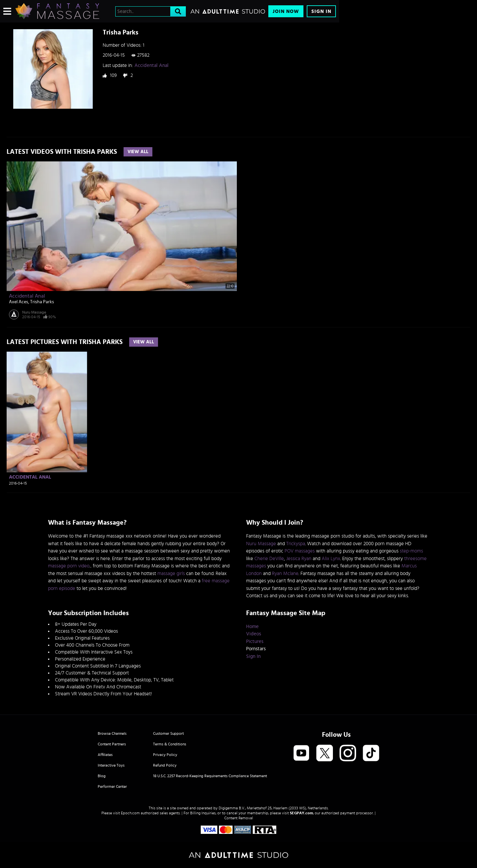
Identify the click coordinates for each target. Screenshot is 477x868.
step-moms (411, 551)
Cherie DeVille (269, 559)
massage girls (171, 574)
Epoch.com (130, 813)
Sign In (321, 11)
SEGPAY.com (301, 813)
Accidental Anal (152, 65)
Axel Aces (19, 302)
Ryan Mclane (285, 574)
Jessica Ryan (299, 559)
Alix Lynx (331, 559)
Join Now (286, 11)
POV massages (300, 551)
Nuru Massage (34, 312)
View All (138, 152)
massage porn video (69, 566)
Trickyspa (296, 544)
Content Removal (239, 818)
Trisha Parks (42, 302)
